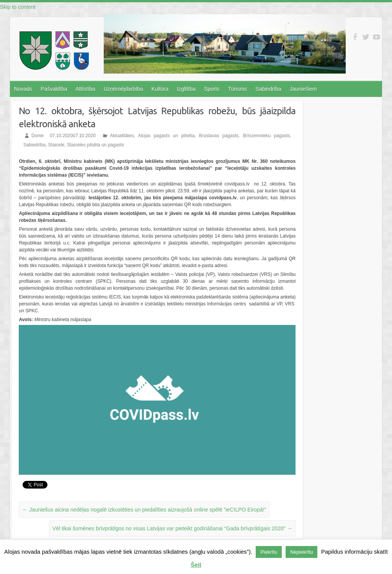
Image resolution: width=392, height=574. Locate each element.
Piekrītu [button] (269, 552)
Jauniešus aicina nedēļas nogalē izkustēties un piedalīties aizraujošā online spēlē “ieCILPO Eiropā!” (144, 510)
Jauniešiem (303, 89)
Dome (38, 136)
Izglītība (186, 89)
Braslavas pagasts (219, 136)
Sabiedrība (268, 89)
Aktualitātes (122, 136)
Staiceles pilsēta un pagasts (96, 145)
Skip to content (18, 7)
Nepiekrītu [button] (301, 552)
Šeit (196, 565)
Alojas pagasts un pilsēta (166, 136)
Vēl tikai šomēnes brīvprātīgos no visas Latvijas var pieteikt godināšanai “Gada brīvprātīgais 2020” (172, 528)
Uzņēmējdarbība (123, 89)
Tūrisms (237, 89)
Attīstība (85, 89)
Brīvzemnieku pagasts (266, 136)
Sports (212, 89)
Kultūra (160, 89)
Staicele (56, 145)
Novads (23, 89)
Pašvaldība (54, 89)
